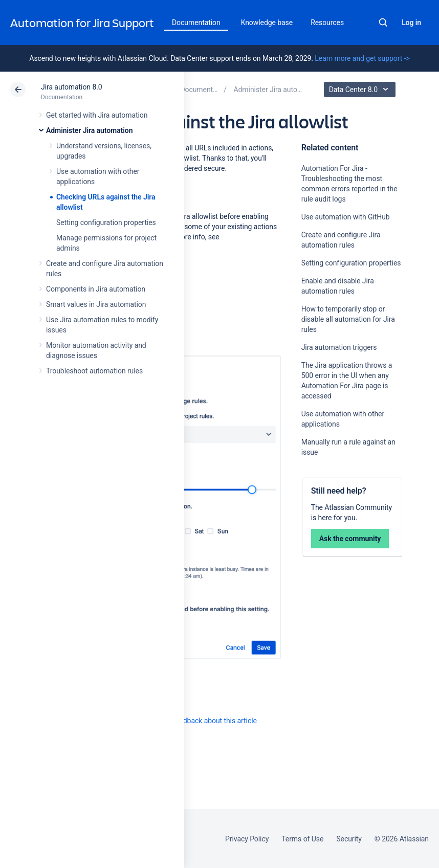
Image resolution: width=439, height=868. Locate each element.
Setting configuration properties (106, 222)
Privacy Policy (247, 839)
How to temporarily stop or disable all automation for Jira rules (348, 319)
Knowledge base (267, 23)
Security (349, 839)
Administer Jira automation (89, 130)
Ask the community (350, 539)
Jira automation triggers (339, 347)
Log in (411, 23)
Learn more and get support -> (362, 58)
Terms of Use (302, 839)
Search (383, 23)
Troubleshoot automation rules (94, 371)
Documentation (196, 23)
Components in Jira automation (96, 289)
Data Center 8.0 (361, 90)
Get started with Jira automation (97, 115)
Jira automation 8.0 (72, 87)
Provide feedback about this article (202, 721)
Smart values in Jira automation (96, 304)
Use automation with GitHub (346, 217)
